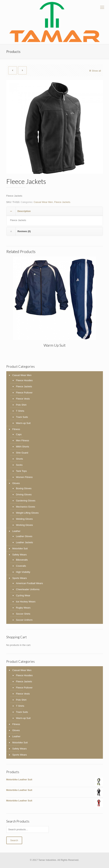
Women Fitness (24, 477)
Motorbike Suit (20, 548)
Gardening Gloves (26, 501)
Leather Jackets (25, 542)
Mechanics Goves (26, 507)
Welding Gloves (24, 519)
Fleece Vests (23, 399)
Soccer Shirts (23, 614)
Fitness (16, 429)
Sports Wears (20, 578)
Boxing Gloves (24, 488)
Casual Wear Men (43, 202)
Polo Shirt (21, 405)
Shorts (20, 459)
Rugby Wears (23, 608)
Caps (19, 434)
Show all (95, 71)
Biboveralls (22, 560)
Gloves (16, 483)
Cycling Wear (23, 595)
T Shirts (20, 411)
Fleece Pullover (24, 393)
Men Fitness (23, 440)
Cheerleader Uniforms (28, 589)
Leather (16, 531)
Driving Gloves (24, 494)
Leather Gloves (24, 536)
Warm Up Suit (55, 345)
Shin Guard (22, 453)
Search (14, 840)
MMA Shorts (23, 447)
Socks (19, 465)
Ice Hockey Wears (26, 602)
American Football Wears (30, 583)
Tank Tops (21, 471)
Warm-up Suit (23, 423)
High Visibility (23, 572)
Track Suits (22, 417)
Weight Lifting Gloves (27, 513)
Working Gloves (25, 525)
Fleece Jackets (62, 202)
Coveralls (21, 566)
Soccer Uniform (24, 620)
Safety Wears (20, 555)
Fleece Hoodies (24, 380)
